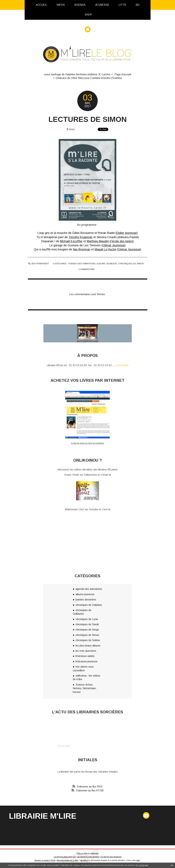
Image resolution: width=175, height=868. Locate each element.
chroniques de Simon (131, 264)
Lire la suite (122, 365)
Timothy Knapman (80, 237)
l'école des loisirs (122, 241)
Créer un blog (82, 853)
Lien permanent (39, 264)
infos (61, 5)
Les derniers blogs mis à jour (65, 857)
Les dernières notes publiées (88, 857)
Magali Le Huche (105, 249)
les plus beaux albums (88, 646)
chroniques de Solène (88, 640)
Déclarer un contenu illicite (45, 860)
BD (138, 5)
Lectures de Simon (88, 119)
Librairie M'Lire (43, 816)
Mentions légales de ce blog (67, 860)
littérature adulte (85, 656)
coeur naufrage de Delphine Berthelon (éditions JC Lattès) (77, 74)
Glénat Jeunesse (114, 245)
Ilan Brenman (82, 249)
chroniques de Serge (87, 630)
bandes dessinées (86, 600)
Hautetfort (95, 853)
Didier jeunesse (127, 233)
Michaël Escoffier (71, 241)
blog (138, 860)
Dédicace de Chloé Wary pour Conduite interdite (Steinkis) (89, 78)
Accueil (41, 5)
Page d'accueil (123, 74)
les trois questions (86, 651)
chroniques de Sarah (87, 624)
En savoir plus (142, 865)
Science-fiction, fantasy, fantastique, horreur (85, 688)
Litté (122, 5)
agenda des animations (82, 264)
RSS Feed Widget (64, 746)
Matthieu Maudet (98, 241)
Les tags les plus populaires (111, 857)
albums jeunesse (107, 264)
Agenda (80, 5)
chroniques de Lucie (87, 619)
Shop (88, 15)
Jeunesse (102, 5)
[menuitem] (41, 5)
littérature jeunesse (87, 661)
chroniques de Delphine (89, 605)
